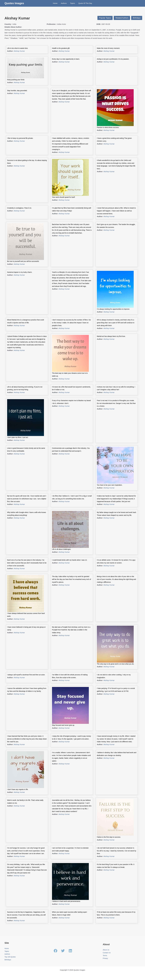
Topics (73, 3)
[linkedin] (71, 951)
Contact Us (107, 953)
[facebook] (57, 951)
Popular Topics (105, 18)
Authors (64, 3)
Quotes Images (14, 3)
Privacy (106, 958)
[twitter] (65, 951)
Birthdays (137, 18)
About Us (106, 950)
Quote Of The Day (85, 3)
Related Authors (122, 18)
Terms (105, 955)
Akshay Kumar (19, 51)
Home (55, 3)
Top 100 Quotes (11, 957)
